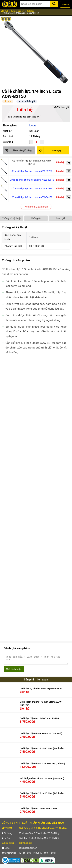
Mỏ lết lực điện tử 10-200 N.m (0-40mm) (42, 780)
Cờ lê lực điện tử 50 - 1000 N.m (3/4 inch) (42, 765)
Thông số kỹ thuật (12, 218)
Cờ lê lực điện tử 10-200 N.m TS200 (39, 720)
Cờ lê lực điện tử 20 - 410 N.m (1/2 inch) (42, 795)
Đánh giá (60, 218)
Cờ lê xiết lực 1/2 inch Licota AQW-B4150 (32, 197)
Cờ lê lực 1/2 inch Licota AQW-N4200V (41, 690)
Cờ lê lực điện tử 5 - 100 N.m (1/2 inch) (41, 735)
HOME (5, 11)
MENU (65, 4)
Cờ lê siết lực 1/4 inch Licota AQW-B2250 (32, 171)
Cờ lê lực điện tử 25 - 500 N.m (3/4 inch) (42, 750)
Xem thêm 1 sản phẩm (37, 207)
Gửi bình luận (14, 671)
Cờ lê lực (30, 11)
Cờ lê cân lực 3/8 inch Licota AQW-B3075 (32, 189)
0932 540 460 (25, 845)
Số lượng (8, 142)
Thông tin (36, 218)
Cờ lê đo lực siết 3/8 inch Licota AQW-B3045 (32, 180)
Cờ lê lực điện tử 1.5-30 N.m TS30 (38, 810)
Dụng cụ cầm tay (17, 11)
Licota (33, 126)
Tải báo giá (62, 107)
